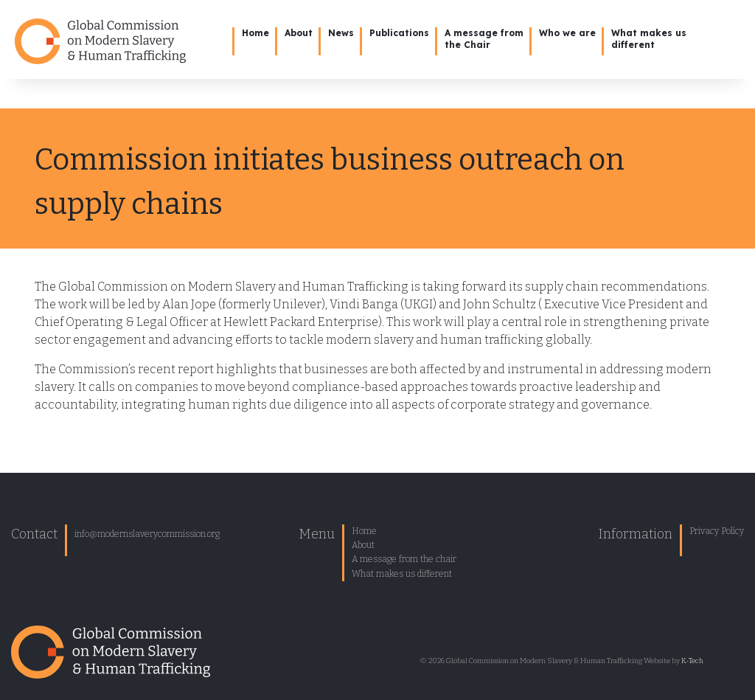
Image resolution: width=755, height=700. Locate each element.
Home (255, 33)
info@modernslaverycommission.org (147, 534)
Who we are (567, 33)
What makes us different (402, 574)
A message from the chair (404, 559)
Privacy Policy (717, 531)
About (299, 33)
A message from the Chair (484, 39)
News (341, 33)
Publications (399, 33)
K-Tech (692, 661)
